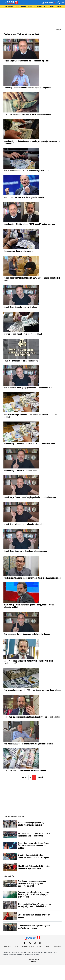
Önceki (24, 777)
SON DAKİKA (9, 876)
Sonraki (41, 777)
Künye (17, 946)
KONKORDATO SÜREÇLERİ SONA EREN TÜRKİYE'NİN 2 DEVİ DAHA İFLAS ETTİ (32, 7)
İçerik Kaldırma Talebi (28, 946)
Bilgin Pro (34, 961)
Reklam (39, 946)
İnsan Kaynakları (57, 946)
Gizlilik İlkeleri (7, 946)
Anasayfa (58, 30)
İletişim (47, 946)
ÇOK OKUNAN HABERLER (14, 816)
